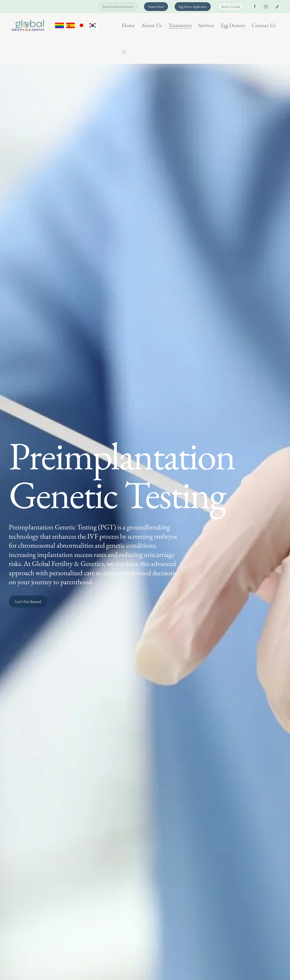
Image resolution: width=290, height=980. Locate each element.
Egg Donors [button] (233, 25)
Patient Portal (156, 7)
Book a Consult (231, 7)
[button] (124, 52)
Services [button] (206, 25)
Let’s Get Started (28, 601)
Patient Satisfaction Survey (118, 7)
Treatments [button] (180, 25)
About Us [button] (152, 25)
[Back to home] (29, 25)
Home (128, 25)
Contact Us (264, 25)
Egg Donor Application (193, 7)
